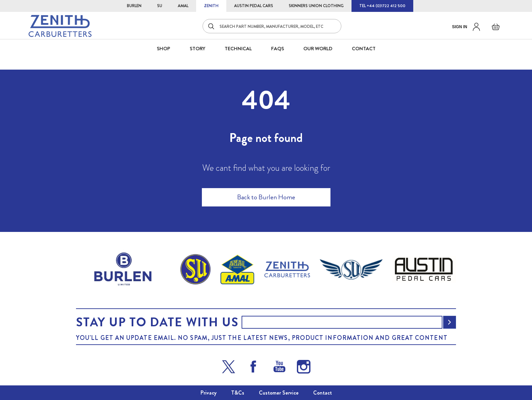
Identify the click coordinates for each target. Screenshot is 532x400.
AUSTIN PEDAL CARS (254, 6)
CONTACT (364, 49)
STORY (197, 49)
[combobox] (272, 26)
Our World (318, 49)
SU (160, 6)
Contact (322, 393)
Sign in (460, 27)
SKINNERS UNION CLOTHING (316, 6)
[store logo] (60, 26)
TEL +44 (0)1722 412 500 (382, 6)
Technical (238, 49)
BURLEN (134, 6)
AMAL (183, 6)
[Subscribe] (450, 322)
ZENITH (211, 6)
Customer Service (279, 393)
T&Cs (238, 393)
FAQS (278, 49)
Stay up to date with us (157, 322)
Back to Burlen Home (266, 197)
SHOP (164, 49)
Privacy (208, 393)
